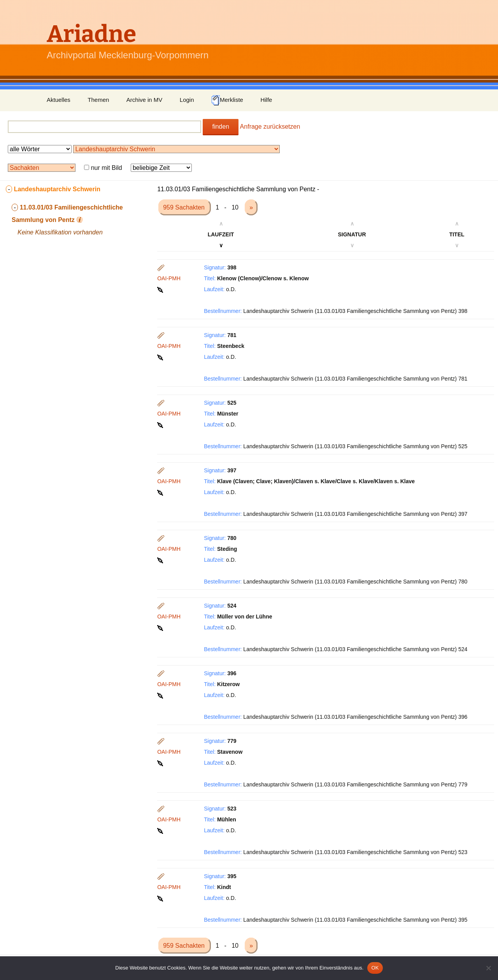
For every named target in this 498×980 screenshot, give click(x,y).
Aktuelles (59, 100)
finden (221, 127)
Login (187, 100)
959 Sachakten (185, 207)
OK (375, 968)
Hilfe (266, 100)
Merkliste (227, 100)
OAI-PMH (169, 278)
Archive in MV (145, 100)
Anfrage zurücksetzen (270, 127)
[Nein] (488, 968)
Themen (98, 100)
